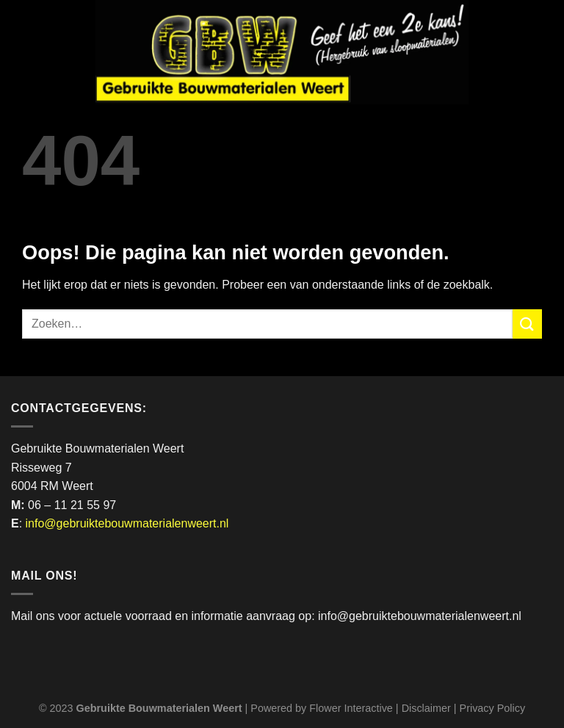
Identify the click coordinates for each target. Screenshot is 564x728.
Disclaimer (426, 708)
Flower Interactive (351, 708)
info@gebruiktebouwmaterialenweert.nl (127, 523)
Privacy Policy (493, 708)
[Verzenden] (527, 324)
